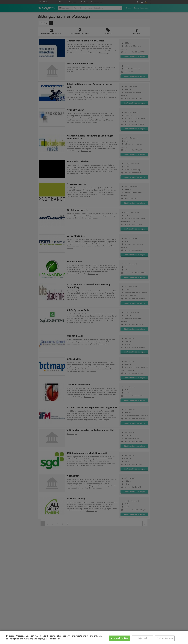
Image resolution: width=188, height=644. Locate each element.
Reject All (142, 638)
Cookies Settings (165, 638)
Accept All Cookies (119, 638)
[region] (94, 637)
